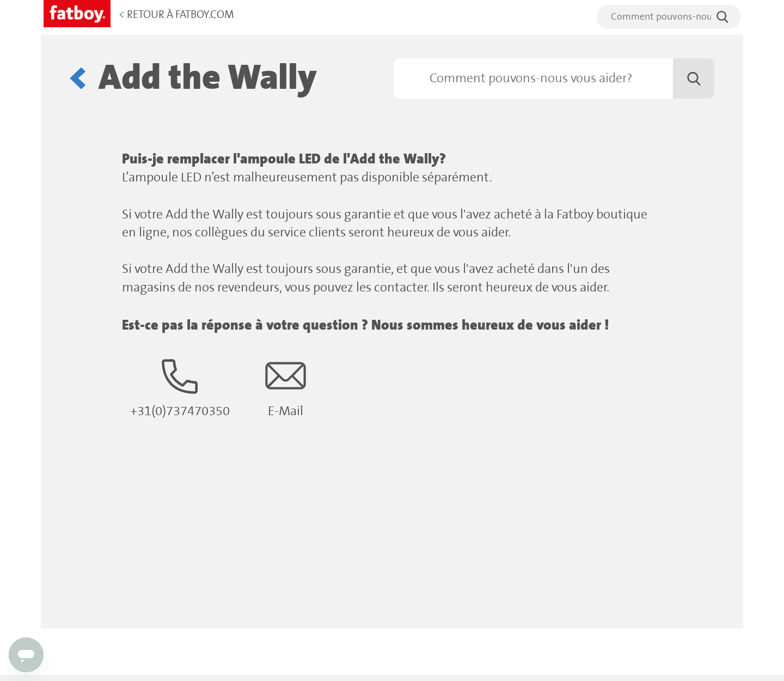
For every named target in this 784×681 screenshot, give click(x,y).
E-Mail (286, 387)
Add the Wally (208, 78)
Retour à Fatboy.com (176, 15)
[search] (669, 17)
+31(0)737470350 (180, 387)
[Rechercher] (554, 78)
